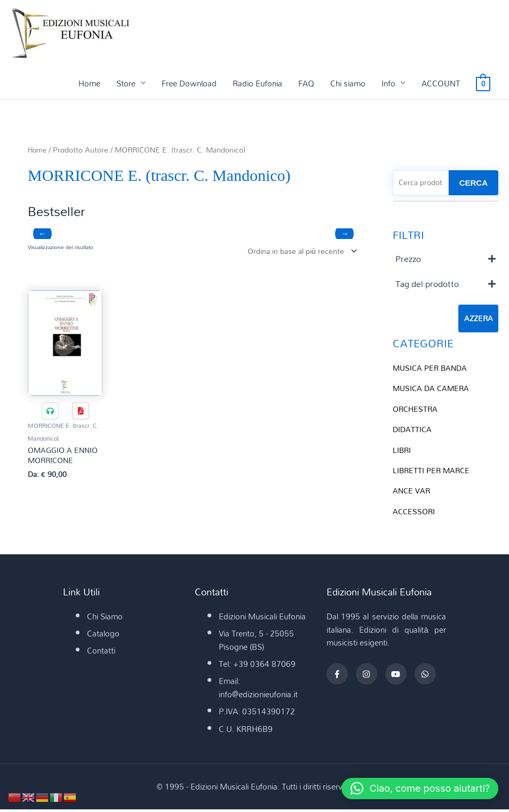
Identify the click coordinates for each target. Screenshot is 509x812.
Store (126, 84)
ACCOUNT (441, 84)
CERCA (474, 184)
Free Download (189, 84)
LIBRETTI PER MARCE (433, 470)
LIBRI (402, 450)
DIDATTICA (413, 430)
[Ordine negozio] (297, 252)
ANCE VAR (412, 490)
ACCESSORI (415, 511)
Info (388, 84)
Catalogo (103, 636)
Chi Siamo (105, 619)
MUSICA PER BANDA (432, 369)
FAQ (306, 84)
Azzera (478, 320)
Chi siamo (348, 84)
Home (89, 84)
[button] (416, 789)
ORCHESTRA (416, 410)
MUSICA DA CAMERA (433, 389)
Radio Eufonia (257, 84)
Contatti (101, 654)
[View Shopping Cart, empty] (483, 84)
